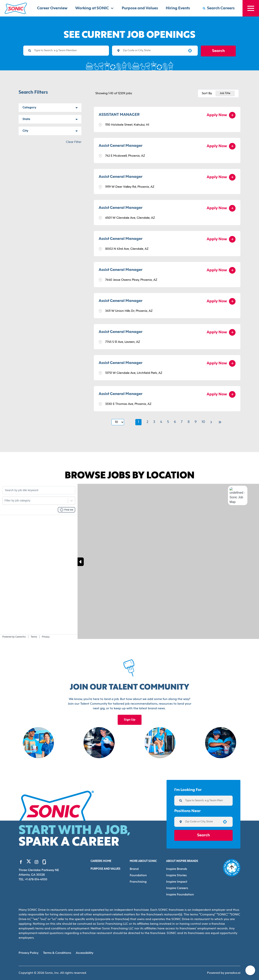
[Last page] (220, 422)
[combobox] (154, 51)
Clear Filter (74, 142)
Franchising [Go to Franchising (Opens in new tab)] (138, 882)
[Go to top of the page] (232, 868)
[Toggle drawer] (251, 8)
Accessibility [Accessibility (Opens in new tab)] (85, 953)
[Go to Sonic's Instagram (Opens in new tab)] (36, 862)
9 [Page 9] (196, 422)
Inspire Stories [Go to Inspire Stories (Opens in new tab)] (176, 875)
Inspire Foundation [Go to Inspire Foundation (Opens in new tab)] (180, 895)
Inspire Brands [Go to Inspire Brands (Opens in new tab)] (177, 869)
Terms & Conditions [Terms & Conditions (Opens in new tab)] (57, 953)
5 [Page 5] (168, 422)
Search (218, 51)
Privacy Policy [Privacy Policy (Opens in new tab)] (28, 953)
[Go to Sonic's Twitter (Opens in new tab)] (29, 862)
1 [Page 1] (138, 422)
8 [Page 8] (189, 422)
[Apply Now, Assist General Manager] (221, 146)
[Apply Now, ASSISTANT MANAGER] (221, 115)
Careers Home (101, 861)
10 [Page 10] (203, 422)
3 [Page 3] (154, 422)
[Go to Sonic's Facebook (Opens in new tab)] (21, 862)
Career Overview (52, 8)
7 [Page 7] (182, 422)
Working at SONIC (95, 8)
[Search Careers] (219, 8)
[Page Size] (118, 422)
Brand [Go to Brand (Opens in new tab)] (134, 869)
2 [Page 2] (147, 422)
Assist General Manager (121, 146)
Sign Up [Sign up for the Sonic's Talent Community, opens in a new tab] (130, 720)
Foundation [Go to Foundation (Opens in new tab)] (138, 875)
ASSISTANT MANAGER (119, 115)
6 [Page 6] (175, 422)
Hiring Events (178, 8)
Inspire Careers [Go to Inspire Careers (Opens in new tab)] (177, 888)
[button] (190, 51)
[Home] (16, 8)
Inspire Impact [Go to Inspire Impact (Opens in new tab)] (177, 882)
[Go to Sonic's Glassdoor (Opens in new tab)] (44, 862)
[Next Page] (212, 422)
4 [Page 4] (161, 422)
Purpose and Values (140, 8)
